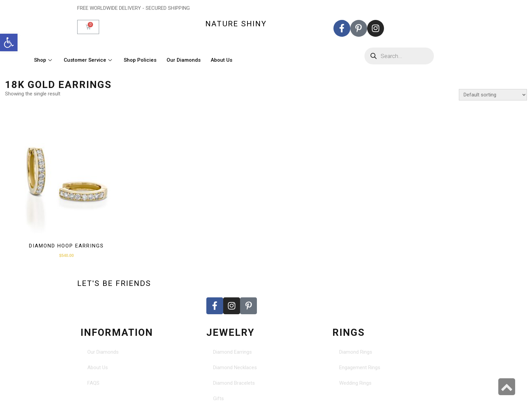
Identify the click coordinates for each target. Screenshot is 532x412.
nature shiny (236, 24)
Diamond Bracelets (234, 383)
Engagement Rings (360, 367)
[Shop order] (493, 95)
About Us (221, 60)
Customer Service (89, 60)
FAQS (93, 383)
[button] (9, 42)
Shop (44, 60)
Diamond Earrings (232, 352)
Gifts (218, 399)
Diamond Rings (356, 352)
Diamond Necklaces (235, 367)
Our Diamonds (184, 60)
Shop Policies (140, 60)
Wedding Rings (355, 383)
